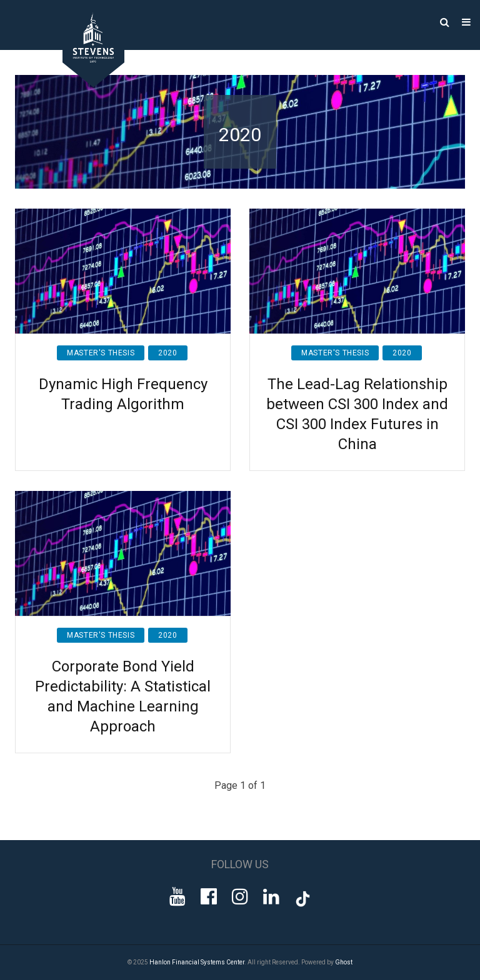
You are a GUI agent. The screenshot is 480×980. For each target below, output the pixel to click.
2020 (167, 353)
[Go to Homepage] (84, 84)
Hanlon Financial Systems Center (197, 962)
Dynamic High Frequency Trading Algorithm (123, 394)
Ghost (344, 962)
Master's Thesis (101, 353)
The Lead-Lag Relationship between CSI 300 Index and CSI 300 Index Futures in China (357, 414)
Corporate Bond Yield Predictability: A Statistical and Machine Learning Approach (123, 696)
